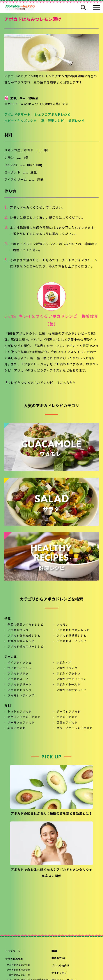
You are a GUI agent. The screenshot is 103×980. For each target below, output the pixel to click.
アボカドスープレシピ (72, 641)
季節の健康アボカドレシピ (26, 625)
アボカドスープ (18, 679)
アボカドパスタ (67, 668)
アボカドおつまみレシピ (73, 630)
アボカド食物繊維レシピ (24, 636)
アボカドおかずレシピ (71, 690)
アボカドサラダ (18, 630)
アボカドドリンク (20, 690)
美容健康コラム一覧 (19, 975)
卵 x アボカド (17, 728)
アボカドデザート (17, 115)
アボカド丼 (64, 663)
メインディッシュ (19, 663)
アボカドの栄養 (14, 959)
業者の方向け (59, 959)
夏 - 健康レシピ (53, 121)
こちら (65, 383)
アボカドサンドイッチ (71, 679)
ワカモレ (63, 625)
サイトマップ (59, 973)
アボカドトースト (68, 685)
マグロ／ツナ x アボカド (24, 717)
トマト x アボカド (20, 712)
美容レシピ (76, 121)
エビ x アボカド (67, 717)
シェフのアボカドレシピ (52, 115)
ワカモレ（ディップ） (22, 696)
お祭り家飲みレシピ (21, 641)
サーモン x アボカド (21, 723)
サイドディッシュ (19, 668)
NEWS (54, 951)
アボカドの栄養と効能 (18, 965)
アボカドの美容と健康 (18, 970)
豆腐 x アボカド (67, 723)
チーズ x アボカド (69, 712)
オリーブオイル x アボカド (75, 728)
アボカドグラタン (68, 674)
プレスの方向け (60, 966)
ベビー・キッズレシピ (21, 121)
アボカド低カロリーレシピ (26, 647)
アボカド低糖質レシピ (72, 636)
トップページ (13, 951)
